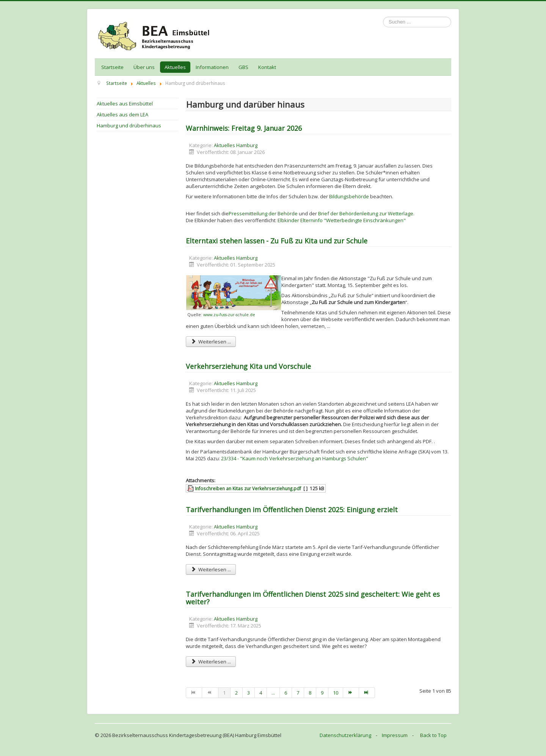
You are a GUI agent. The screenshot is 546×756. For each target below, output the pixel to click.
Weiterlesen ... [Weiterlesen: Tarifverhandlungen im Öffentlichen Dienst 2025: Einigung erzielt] (211, 569)
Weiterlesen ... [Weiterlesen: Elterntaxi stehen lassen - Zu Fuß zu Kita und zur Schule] (211, 342)
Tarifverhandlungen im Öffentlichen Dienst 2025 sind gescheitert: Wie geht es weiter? (313, 598)
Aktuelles (175, 67)
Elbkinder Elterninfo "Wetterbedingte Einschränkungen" (342, 220)
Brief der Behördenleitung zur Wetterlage (366, 213)
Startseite (112, 67)
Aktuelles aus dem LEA (122, 114)
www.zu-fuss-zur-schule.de (229, 315)
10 (336, 693)
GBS (243, 67)
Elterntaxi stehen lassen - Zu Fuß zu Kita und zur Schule (277, 241)
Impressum (395, 735)
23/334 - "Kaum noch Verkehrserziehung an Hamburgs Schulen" (295, 458)
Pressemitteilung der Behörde (263, 213)
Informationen (212, 67)
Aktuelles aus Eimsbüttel (125, 104)
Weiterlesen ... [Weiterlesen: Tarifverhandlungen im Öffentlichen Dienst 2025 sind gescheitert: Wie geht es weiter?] (211, 662)
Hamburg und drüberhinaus (129, 125)
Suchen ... (383, 17)
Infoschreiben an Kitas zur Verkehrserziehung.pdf (248, 488)
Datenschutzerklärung (345, 735)
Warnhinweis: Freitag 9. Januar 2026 (244, 128)
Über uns (144, 67)
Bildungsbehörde (349, 196)
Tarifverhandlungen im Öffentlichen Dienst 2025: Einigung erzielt (292, 510)
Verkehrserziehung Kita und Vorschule (248, 366)
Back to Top (433, 735)
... (273, 693)
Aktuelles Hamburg (236, 145)
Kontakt (267, 67)
